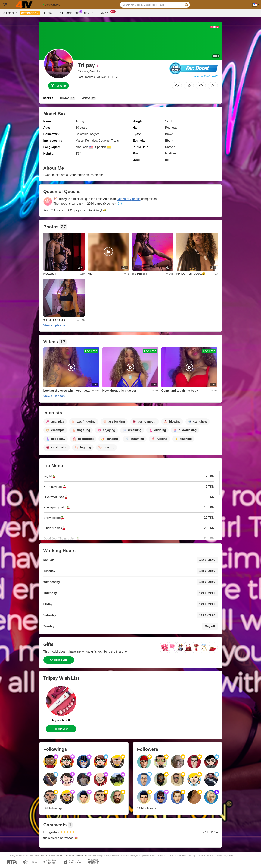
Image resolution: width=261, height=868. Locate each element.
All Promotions (70, 13)
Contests (90, 13)
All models (10, 13)
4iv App (106, 13)
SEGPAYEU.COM (79, 855)
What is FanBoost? (206, 76)
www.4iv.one (41, 855)
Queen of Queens (129, 199)
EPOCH (63, 855)
